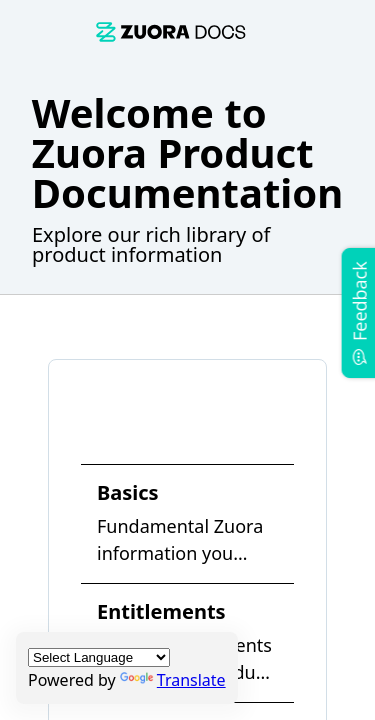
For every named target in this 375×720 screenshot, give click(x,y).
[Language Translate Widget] (99, 657)
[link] (171, 31)
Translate (173, 680)
